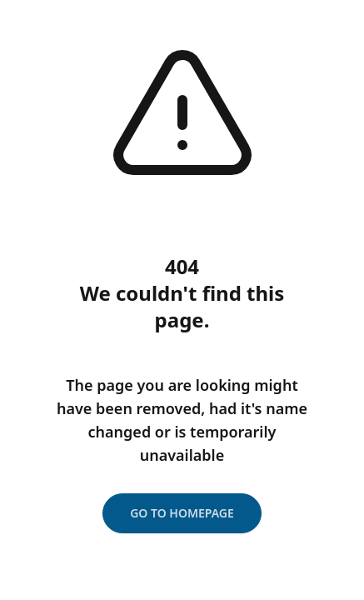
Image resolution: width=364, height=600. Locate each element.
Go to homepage (182, 513)
